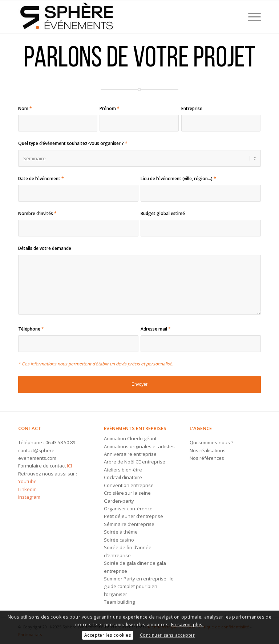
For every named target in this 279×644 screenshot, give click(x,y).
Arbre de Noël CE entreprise (135, 462)
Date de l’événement (41, 179)
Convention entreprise (129, 485)
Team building (119, 602)
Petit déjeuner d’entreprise (134, 516)
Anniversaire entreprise (130, 454)
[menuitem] (251, 17)
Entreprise (192, 108)
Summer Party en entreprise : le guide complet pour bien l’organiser (139, 586)
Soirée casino (119, 540)
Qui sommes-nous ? (211, 442)
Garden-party (119, 501)
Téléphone (31, 329)
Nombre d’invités (37, 213)
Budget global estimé (163, 213)
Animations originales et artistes (139, 446)
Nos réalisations (208, 450)
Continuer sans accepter (167, 635)
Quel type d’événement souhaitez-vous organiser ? (73, 143)
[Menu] (251, 17)
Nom (25, 108)
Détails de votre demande (45, 248)
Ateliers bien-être (123, 470)
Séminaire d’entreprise (129, 524)
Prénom (110, 108)
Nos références (207, 458)
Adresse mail (156, 329)
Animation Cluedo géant (130, 438)
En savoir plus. (187, 625)
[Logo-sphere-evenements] (67, 17)
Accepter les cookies (108, 635)
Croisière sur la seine (127, 493)
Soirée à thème (121, 532)
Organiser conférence (128, 509)
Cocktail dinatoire (123, 477)
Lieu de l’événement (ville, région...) (178, 179)
